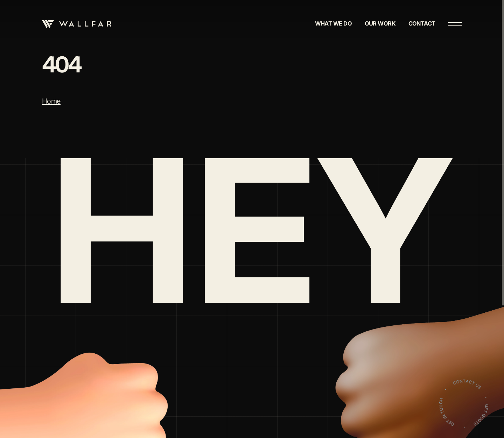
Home (51, 101)
